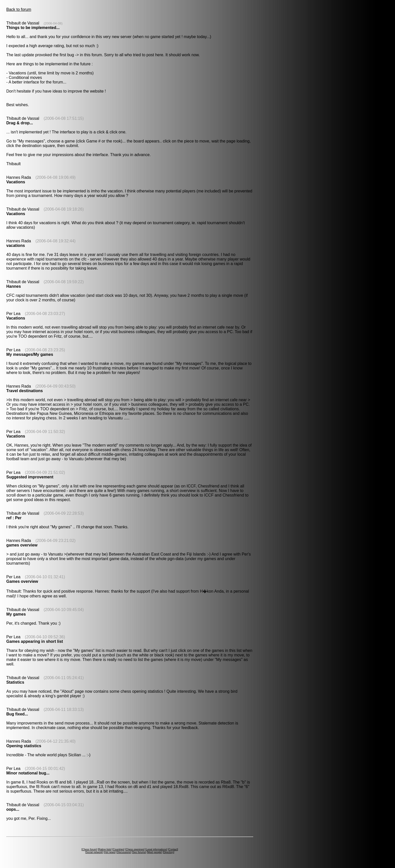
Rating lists (105, 849)
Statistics (15, 682)
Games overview (22, 581)
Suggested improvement (30, 477)
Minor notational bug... (28, 773)
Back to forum (19, 9)
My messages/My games (30, 354)
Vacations (16, 182)
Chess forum (89, 849)
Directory (169, 852)
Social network (94, 852)
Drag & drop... (20, 123)
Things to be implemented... (33, 28)
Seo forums (139, 852)
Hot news (110, 852)
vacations (16, 245)
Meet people (155, 852)
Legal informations (156, 849)
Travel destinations (25, 391)
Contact (173, 849)
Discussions (124, 852)
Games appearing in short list (35, 641)
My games (16, 614)
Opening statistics (24, 746)
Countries (118, 849)
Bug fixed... (17, 714)
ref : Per (14, 518)
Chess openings (135, 849)
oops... (13, 809)
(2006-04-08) (53, 23)
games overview (22, 545)
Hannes (14, 286)
